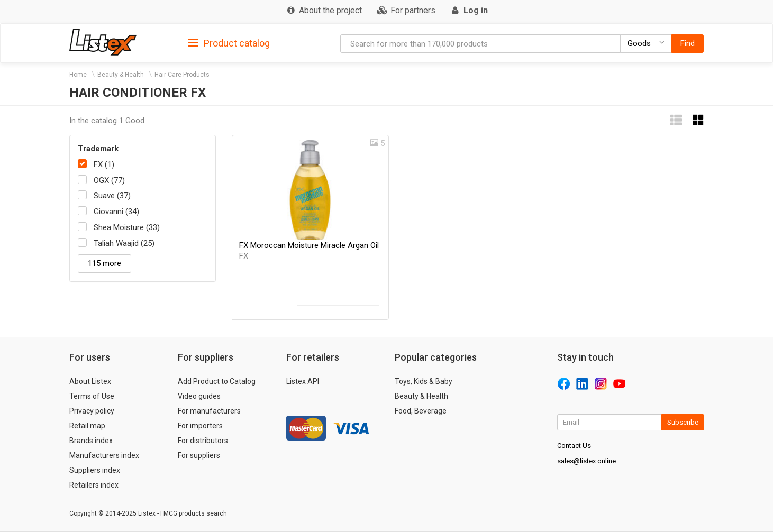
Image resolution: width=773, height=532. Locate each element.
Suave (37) (112, 196)
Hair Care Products (182, 75)
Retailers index (94, 485)
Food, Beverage (421, 411)
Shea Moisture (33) (127, 227)
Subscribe (683, 422)
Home (78, 75)
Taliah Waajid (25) (124, 243)
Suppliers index (95, 470)
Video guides (199, 396)
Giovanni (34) (116, 212)
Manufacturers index (104, 455)
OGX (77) (109, 180)
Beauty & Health (121, 75)
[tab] (229, 43)
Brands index (91, 441)
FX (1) (104, 164)
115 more (104, 263)
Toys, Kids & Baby (424, 381)
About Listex (90, 381)
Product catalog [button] (229, 43)
